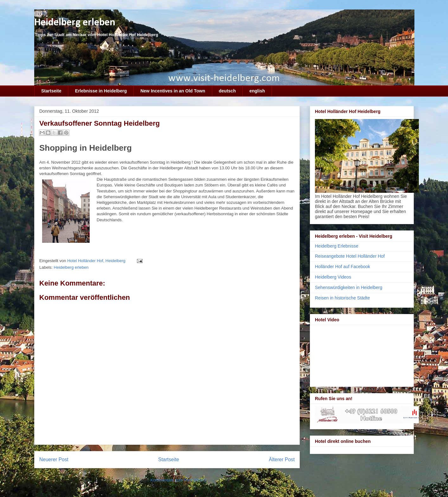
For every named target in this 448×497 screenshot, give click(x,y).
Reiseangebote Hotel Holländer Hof (350, 256)
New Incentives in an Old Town (173, 91)
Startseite (51, 91)
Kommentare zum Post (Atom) (178, 480)
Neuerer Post (54, 459)
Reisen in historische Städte (342, 298)
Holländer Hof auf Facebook (342, 267)
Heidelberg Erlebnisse (337, 246)
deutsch (227, 91)
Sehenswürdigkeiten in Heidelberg (349, 287)
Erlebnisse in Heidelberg (101, 91)
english (257, 91)
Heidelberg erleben (75, 23)
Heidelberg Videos (333, 277)
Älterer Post (282, 459)
